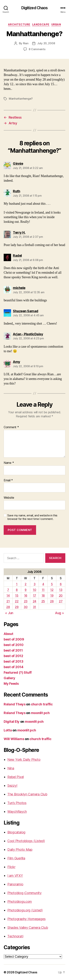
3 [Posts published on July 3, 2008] (35, 584)
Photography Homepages (26, 919)
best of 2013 (14, 661)
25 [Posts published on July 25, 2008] (43, 601)
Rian (26, 43)
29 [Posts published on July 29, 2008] (17, 607)
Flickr (11, 867)
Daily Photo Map (20, 850)
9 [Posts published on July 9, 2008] (26, 590)
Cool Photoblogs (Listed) (26, 841)
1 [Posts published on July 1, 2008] (17, 584)
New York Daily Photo (24, 760)
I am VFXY (15, 876)
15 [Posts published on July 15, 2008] (17, 595)
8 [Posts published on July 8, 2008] (17, 590)
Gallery (9, 678)
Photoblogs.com (20, 902)
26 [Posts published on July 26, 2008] (52, 601)
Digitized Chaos (35, 8)
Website (9, 498)
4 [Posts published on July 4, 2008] (43, 584)
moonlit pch (40, 713)
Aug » (59, 613)
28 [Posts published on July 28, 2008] (8, 607)
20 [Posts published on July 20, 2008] (61, 595)
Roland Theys (15, 704)
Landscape (41, 24)
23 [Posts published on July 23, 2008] (26, 601)
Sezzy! (12, 786)
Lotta (8, 730)
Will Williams (14, 739)
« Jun (9, 613)
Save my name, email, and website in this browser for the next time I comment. (32, 517)
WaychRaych (17, 812)
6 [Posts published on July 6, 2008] (61, 584)
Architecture (19, 24)
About (8, 634)
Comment (11, 427)
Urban (56, 24)
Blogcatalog (16, 832)
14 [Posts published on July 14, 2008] (8, 595)
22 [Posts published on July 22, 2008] (17, 601)
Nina (11, 768)
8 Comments (37, 49)
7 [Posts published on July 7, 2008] (8, 590)
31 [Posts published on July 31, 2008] (34, 607)
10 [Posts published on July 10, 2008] (34, 590)
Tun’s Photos (17, 803)
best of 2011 (13, 650)
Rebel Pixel (16, 777)
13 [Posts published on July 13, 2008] (61, 590)
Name (9, 463)
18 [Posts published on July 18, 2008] (43, 595)
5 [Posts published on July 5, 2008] (52, 584)
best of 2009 (14, 639)
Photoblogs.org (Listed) (25, 910)
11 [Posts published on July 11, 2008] (43, 590)
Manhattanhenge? (21, 99)
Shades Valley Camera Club (28, 928)
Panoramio (15, 884)
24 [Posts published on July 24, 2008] (34, 601)
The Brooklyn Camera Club (27, 794)
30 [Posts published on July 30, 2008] (26, 607)
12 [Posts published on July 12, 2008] (52, 590)
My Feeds (11, 684)
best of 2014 (14, 667)
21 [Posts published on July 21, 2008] (8, 601)
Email (8, 480)
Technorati (15, 936)
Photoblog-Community (24, 893)
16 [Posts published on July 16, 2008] (26, 595)
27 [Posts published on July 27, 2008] (61, 601)
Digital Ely (12, 722)
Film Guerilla (16, 858)
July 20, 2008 (46, 43)
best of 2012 (13, 656)
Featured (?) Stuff (18, 672)
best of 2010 (14, 645)
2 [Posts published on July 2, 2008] (26, 584)
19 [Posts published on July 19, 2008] (52, 595)
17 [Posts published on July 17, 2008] (34, 595)
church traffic (42, 704)
